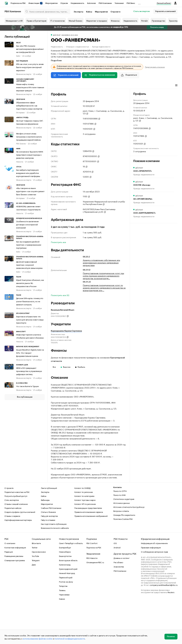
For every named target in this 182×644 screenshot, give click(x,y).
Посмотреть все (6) (60, 295)
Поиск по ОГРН (120, 528)
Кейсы (89, 12)
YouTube (35, 594)
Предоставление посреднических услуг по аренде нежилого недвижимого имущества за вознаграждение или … (104, 288)
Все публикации (25, 397)
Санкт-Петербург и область (71, 581)
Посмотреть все (58, 242)
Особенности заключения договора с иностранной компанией (27, 224)
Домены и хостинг (122, 596)
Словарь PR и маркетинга (124, 552)
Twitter (35, 585)
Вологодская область (68, 598)
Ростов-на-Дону (66, 619)
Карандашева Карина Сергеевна (66, 331)
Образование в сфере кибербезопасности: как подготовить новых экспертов (29, 105)
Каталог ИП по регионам (85, 541)
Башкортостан (65, 594)
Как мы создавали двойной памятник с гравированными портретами (29, 245)
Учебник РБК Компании (51, 545)
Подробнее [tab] (56, 61)
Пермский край (66, 615)
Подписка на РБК (18, 3)
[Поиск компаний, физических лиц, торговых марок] (47, 11)
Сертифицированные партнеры (18, 557)
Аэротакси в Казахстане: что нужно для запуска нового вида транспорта (30, 319)
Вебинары (45, 537)
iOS (115, 581)
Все (54, 367)
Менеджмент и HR (14, 21)
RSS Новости (92, 596)
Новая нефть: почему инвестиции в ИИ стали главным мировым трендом (30, 87)
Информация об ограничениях (154, 581)
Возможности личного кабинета (55, 565)
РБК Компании (105, 3)
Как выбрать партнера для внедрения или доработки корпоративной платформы (28, 173)
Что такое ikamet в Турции (27, 386)
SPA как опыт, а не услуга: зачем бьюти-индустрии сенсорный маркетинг (30, 67)
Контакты (118, 525)
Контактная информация (15, 585)
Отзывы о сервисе (12, 553)
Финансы (115, 21)
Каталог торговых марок (85, 537)
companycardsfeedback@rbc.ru (164, 622)
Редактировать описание (155, 67)
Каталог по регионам (84, 529)
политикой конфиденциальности (70, 638)
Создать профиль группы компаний (20, 549)
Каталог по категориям (84, 533)
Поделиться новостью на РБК (17, 529)
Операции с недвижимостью (77, 46)
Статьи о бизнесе (48, 549)
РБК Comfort (92, 581)
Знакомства (119, 604)
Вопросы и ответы (121, 548)
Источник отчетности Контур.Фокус (129, 544)
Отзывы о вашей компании (16, 541)
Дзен (34, 602)
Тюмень (62, 628)
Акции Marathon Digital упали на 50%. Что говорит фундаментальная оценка (30, 353)
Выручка (66, 367)
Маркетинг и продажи (97, 21)
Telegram (36, 598)
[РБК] (6, 3)
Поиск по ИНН (120, 532)
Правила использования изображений (91, 553)
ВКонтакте (36, 581)
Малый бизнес (76, 21)
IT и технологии (58, 21)
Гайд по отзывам (48, 557)
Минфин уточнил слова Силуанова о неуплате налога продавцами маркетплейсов (29, 136)
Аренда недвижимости (101, 46)
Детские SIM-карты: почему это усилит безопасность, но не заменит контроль (30, 301)
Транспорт (174, 21)
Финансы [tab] (89, 86)
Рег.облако (118, 600)
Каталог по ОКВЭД (82, 525)
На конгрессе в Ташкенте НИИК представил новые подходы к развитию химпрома (30, 155)
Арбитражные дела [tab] (105, 86)
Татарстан (63, 623)
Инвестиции (35, 3)
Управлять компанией (165, 11)
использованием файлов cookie (38, 638)
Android (117, 585)
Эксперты (78, 12)
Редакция (9, 589)
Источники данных (122, 540)
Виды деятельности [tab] (72, 86)
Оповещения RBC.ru (95, 600)
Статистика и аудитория (124, 536)
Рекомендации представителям (88, 545)
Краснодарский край (68, 606)
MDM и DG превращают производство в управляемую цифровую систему (29, 371)
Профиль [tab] (55, 86)
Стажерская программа (15, 598)
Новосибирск (65, 589)
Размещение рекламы (14, 594)
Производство (158, 21)
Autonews (91, 3)
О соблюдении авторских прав (154, 589)
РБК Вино (131, 3)
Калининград (65, 602)
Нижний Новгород (67, 611)
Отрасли (64, 3)
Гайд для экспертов (49, 553)
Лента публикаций (17, 37)
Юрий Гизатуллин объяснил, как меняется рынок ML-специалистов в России (30, 283)
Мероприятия (51, 3)
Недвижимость (77, 3)
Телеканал (119, 3)
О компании (10, 581)
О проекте (116, 12)
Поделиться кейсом (13, 545)
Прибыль (80, 367)
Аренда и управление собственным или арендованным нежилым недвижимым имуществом (101, 263)
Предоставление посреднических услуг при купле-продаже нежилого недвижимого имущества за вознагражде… (103, 276)
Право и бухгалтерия (36, 21)
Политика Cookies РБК (123, 556)
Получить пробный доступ (16, 533)
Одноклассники (39, 589)
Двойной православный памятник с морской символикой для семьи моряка (29, 265)
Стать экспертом (142, 11)
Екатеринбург (65, 585)
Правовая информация (151, 585)
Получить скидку (157, 27)
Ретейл (145, 21)
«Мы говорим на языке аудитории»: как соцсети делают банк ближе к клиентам (30, 191)
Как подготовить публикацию (54, 561)
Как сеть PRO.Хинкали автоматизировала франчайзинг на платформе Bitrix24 (30, 49)
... (139, 3)
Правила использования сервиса (89, 549)
